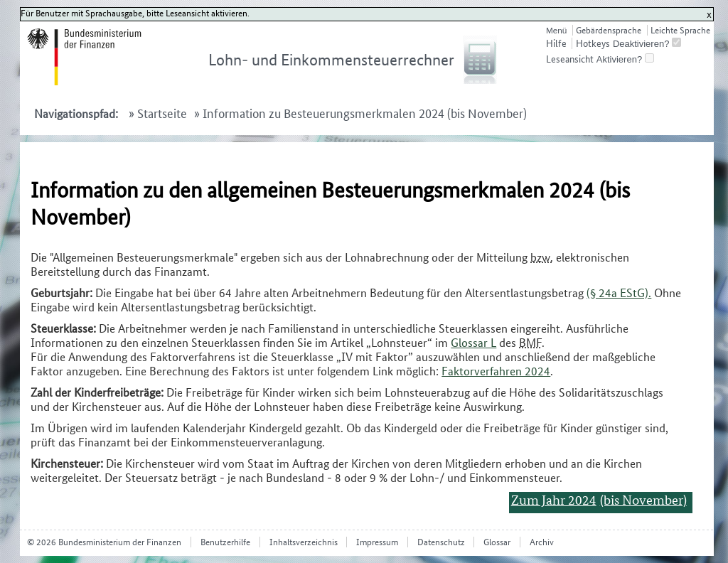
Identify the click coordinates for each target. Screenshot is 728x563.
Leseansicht (570, 59)
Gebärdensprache (609, 30)
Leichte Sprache (680, 30)
